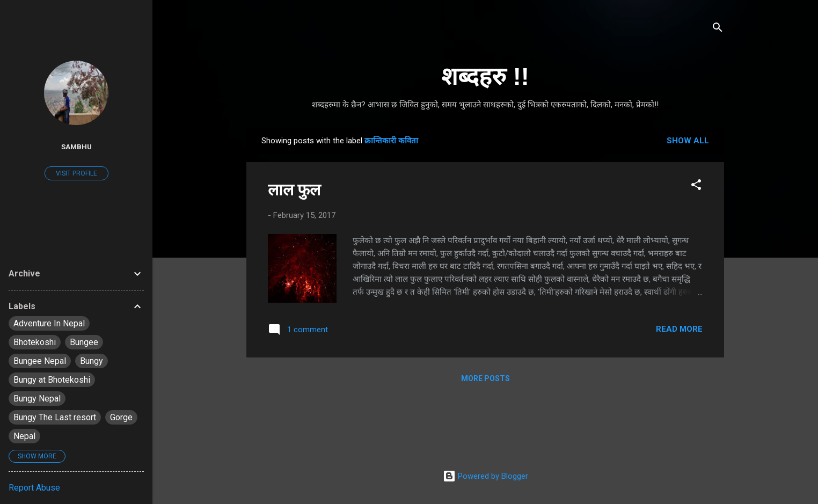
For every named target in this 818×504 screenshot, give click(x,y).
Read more (679, 329)
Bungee (84, 342)
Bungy (92, 361)
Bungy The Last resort (55, 417)
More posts (485, 378)
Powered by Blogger (485, 476)
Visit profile (76, 173)
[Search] (718, 29)
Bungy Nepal (37, 399)
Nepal (24, 436)
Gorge (121, 417)
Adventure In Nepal (49, 323)
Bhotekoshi (35, 342)
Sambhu (76, 147)
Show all (688, 141)
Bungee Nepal (40, 361)
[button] (696, 187)
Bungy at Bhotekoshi (52, 380)
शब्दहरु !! (485, 76)
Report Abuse (34, 488)
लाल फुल (294, 190)
